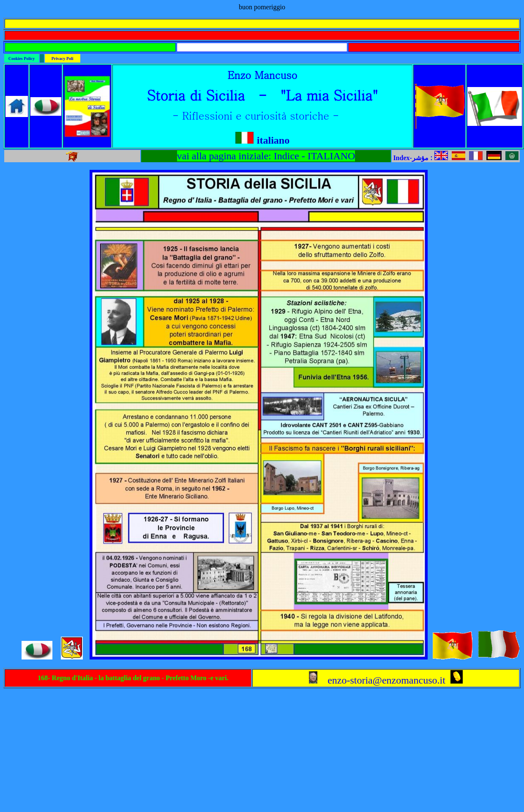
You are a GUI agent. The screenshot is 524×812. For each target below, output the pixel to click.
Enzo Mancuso (262, 75)
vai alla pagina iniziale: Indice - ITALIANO (266, 156)
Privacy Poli (63, 59)
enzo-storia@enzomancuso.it (377, 680)
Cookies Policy (22, 59)
